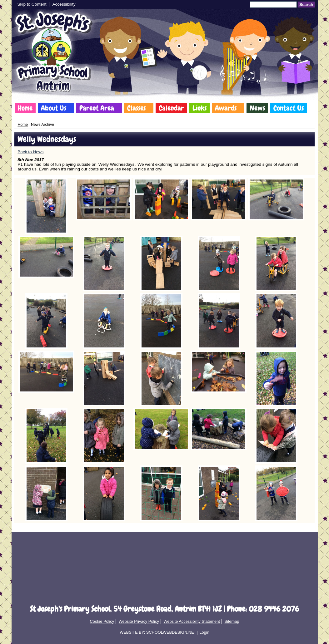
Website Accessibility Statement (192, 621)
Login (204, 632)
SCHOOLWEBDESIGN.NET (171, 632)
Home (25, 108)
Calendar (171, 108)
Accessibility (64, 4)
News (257, 108)
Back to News (30, 152)
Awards (226, 108)
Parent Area (97, 108)
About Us (54, 108)
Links (199, 108)
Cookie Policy (102, 621)
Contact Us (289, 108)
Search (306, 5)
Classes (136, 108)
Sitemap (232, 621)
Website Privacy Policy (139, 621)
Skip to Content (32, 4)
